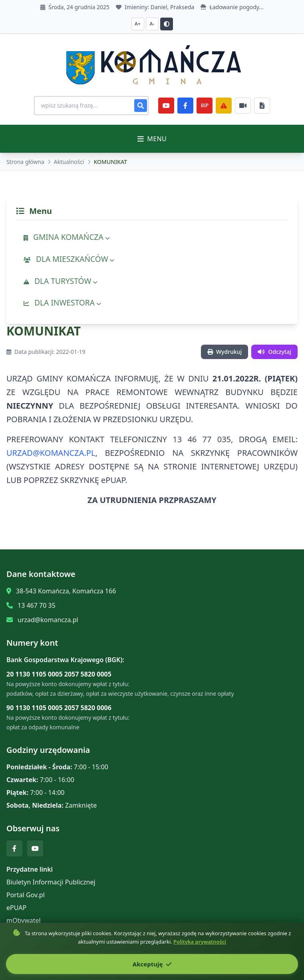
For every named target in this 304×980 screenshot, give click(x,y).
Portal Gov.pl (26, 895)
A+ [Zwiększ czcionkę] (138, 24)
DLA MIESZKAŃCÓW (69, 259)
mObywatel (24, 920)
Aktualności (69, 162)
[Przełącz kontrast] (167, 24)
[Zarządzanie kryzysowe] (224, 106)
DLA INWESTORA (62, 302)
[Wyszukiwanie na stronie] (91, 106)
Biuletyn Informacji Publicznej (51, 882)
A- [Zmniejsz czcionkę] (152, 24)
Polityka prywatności (200, 942)
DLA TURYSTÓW (61, 281)
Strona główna (25, 162)
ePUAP (16, 908)
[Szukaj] (141, 106)
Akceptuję (152, 964)
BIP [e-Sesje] (205, 105)
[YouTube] (167, 106)
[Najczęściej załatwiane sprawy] (243, 106)
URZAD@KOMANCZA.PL (51, 453)
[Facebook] (186, 106)
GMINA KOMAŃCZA (67, 237)
